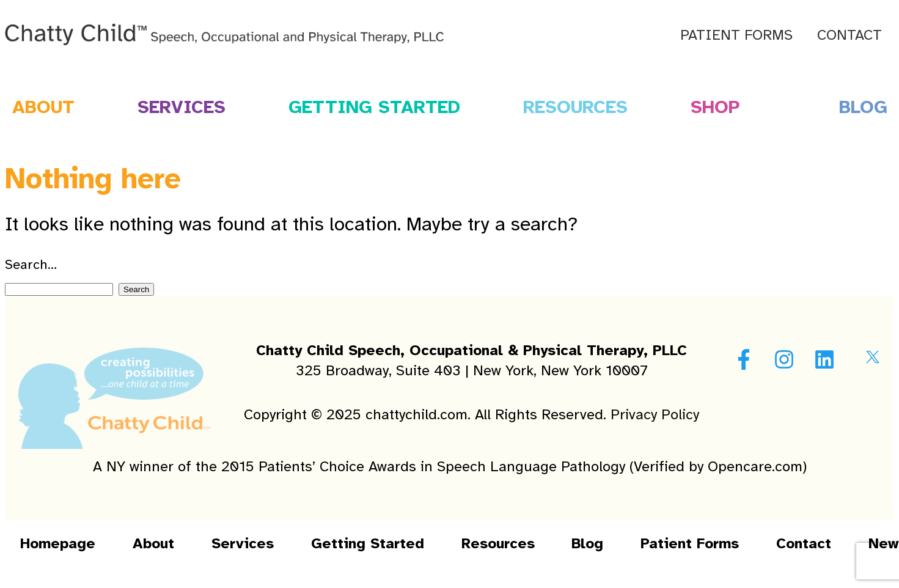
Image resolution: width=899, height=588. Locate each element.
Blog (587, 543)
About (153, 543)
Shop (714, 107)
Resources (575, 107)
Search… (31, 264)
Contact (849, 35)
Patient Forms (736, 35)
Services (182, 107)
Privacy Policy (655, 414)
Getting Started (374, 107)
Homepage (58, 543)
